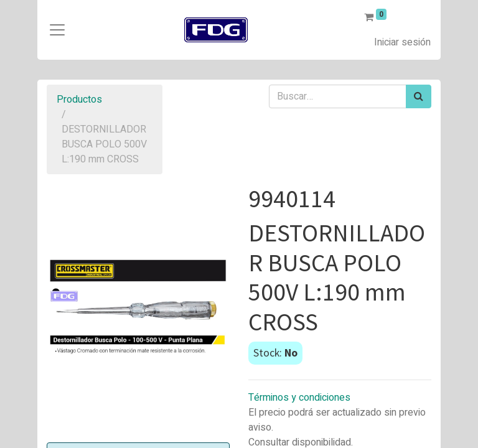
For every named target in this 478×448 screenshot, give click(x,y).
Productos (79, 100)
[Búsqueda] (419, 96)
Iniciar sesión (402, 42)
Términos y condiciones (299, 398)
